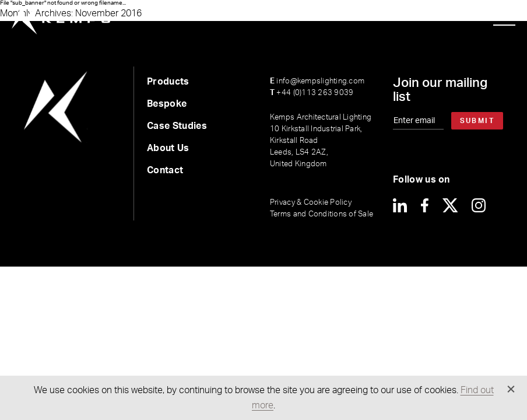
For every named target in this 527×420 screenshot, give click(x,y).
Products (168, 82)
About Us (168, 148)
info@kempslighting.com (317, 81)
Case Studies (177, 126)
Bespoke (167, 104)
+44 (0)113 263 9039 (312, 93)
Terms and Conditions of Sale (322, 214)
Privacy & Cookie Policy (311, 203)
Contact (165, 170)
